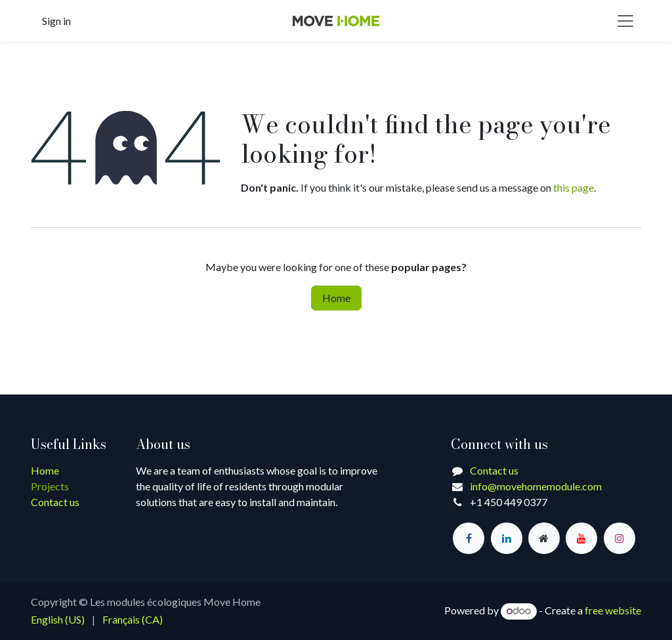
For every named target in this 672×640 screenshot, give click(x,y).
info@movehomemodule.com (536, 486)
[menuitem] (58, 620)
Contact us (55, 502)
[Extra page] (544, 538)
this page (574, 187)
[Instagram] (619, 538)
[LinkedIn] (507, 538)
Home (336, 298)
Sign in (56, 21)
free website (613, 610)
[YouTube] (581, 538)
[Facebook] (469, 538)
